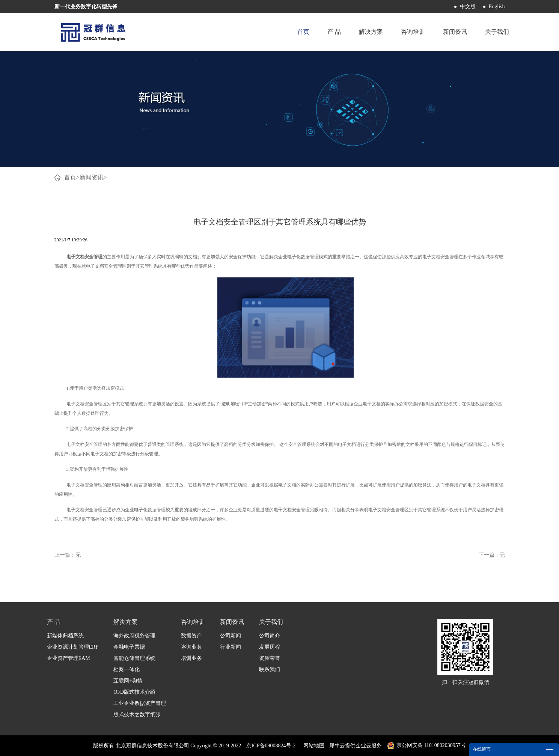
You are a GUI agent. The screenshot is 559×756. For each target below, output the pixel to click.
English (497, 7)
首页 (303, 32)
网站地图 (313, 746)
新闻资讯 (92, 177)
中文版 (468, 7)
